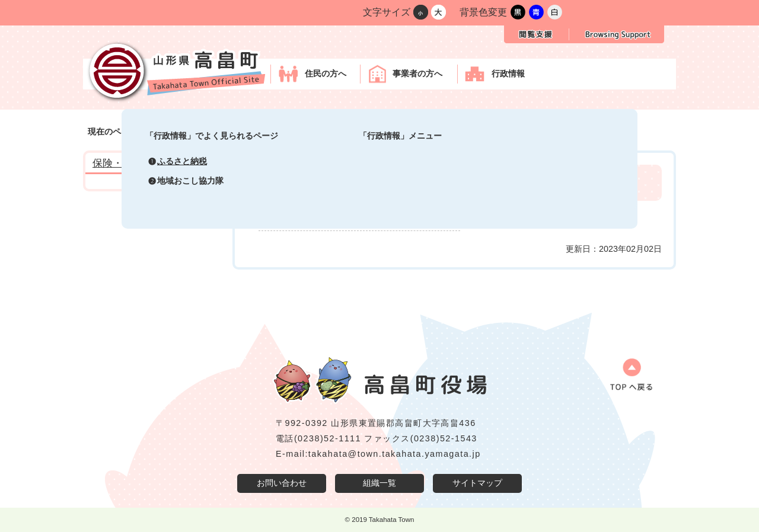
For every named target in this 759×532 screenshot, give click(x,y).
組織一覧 (379, 483)
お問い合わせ (282, 483)
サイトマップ (477, 483)
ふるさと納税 (182, 161)
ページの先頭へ (626, 379)
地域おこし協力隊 (190, 181)
